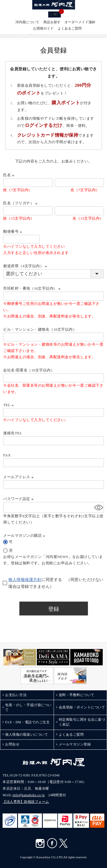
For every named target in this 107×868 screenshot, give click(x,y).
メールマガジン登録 (75, 744)
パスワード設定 (19, 499)
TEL (9, 405)
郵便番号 (13, 231)
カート (55, 14)
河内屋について (27, 22)
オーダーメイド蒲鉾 (80, 22)
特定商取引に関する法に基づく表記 (82, 722)
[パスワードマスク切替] (98, 507)
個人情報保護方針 (25, 580)
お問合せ (12, 744)
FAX (7, 455)
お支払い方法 (16, 695)
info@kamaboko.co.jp (29, 795)
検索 (63, 17)
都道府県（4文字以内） (26, 266)
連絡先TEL (13, 433)
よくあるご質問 (70, 29)
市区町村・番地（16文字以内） (33, 288)
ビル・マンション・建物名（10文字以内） (40, 329)
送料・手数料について (77, 695)
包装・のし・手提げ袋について (28, 707)
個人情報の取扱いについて (27, 735)
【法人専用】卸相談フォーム (26, 802)
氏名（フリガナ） (21, 203)
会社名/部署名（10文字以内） (29, 370)
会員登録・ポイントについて (82, 707)
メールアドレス (19, 477)
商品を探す (52, 22)
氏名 (9, 175)
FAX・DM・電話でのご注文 (27, 722)
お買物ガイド (43, 29)
